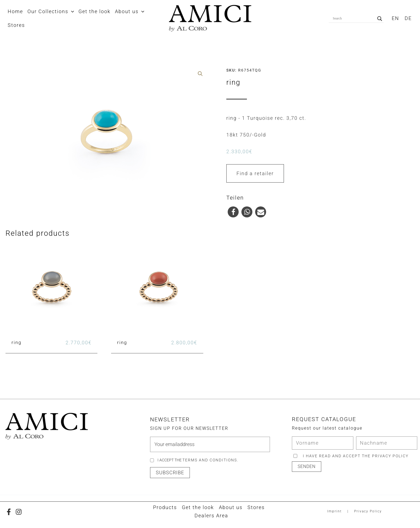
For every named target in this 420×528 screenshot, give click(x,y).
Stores (256, 507)
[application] (70, 12)
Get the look (198, 507)
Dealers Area (211, 516)
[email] (210, 444)
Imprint (335, 511)
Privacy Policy (368, 511)
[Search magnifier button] (380, 19)
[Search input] (354, 19)
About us (231, 507)
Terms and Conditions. (210, 460)
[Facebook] (9, 512)
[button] (233, 212)
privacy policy (390, 456)
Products (165, 507)
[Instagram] (19, 512)
